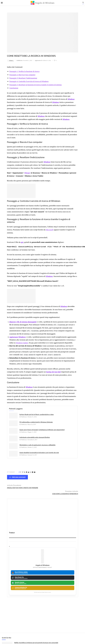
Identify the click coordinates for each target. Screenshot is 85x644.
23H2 (43, 583)
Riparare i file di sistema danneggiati (18, 320)
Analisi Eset (43, 560)
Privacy (21, 170)
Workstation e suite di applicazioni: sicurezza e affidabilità (20, 456)
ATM (43, 573)
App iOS (44, 570)
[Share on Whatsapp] (24, 481)
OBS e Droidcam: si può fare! (66, 528)
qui (15, 237)
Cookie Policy (48, 623)
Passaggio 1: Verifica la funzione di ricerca (19, 63)
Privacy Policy (37, 623)
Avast (43, 576)
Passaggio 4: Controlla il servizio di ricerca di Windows (24, 73)
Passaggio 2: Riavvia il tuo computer (17, 66)
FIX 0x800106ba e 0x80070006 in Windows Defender (47, 429)
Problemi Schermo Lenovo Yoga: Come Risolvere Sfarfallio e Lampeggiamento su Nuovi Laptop (70, 539)
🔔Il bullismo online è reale (23, 528)
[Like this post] (15, 481)
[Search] (84, 3)
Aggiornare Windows (13, 341)
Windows (21, 93)
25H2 (43, 586)
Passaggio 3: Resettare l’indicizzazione (18, 70)
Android (43, 563)
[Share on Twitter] (18, 481)
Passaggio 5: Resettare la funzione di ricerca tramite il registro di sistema (30, 76)
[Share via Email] (29, 481)
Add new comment (11, 486)
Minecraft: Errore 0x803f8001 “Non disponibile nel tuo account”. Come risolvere (25, 539)
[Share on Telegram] (26, 481)
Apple (43, 566)
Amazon (43, 556)
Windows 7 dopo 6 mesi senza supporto (69, 520)
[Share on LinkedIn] (20, 481)
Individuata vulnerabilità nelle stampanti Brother (46, 442)
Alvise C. (4, 52)
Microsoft (51, 225)
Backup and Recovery (43, 580)
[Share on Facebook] (17, 481)
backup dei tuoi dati (50, 384)
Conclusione (9, 80)
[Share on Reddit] (22, 481)
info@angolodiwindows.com (46, 613)
